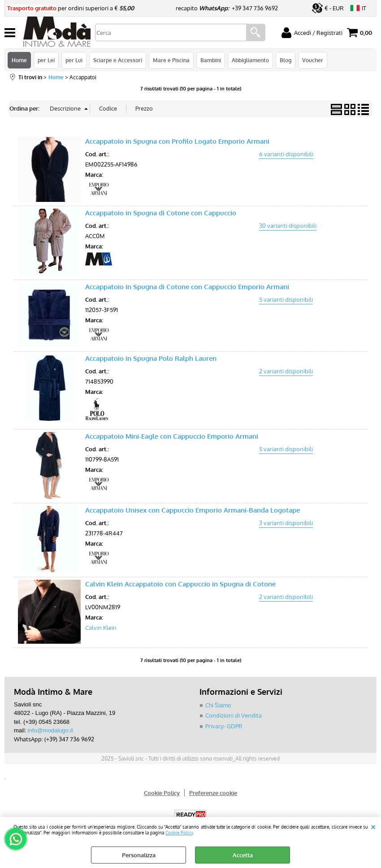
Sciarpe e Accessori (118, 60)
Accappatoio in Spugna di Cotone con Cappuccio (161, 213)
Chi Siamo (218, 705)
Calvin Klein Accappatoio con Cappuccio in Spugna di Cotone (180, 584)
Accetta (243, 855)
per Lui (74, 60)
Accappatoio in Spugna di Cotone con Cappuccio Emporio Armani (187, 287)
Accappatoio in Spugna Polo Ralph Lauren (151, 358)
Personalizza (139, 855)
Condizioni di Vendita (234, 715)
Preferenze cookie (213, 793)
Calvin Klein (101, 628)
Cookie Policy (179, 832)
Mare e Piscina (171, 60)
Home (19, 60)
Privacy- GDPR (224, 726)
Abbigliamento (250, 60)
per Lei (46, 60)
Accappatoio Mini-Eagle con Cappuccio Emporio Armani (172, 436)
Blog (286, 60)
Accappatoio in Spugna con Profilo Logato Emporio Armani (177, 141)
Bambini (211, 60)
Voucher (313, 60)
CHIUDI (373, 826)
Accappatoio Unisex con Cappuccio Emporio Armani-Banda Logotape (193, 510)
